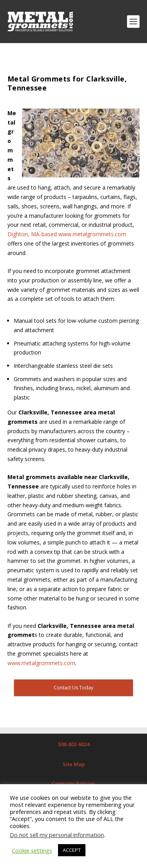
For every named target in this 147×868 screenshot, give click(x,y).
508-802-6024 (74, 744)
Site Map (74, 764)
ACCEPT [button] (72, 850)
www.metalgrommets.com (41, 663)
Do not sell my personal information (57, 835)
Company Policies (73, 783)
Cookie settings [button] (32, 850)
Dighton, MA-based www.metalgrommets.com (67, 234)
